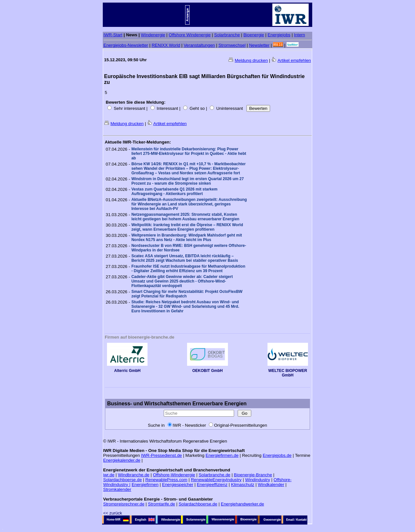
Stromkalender (117, 489)
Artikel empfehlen (294, 60)
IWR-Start (113, 35)
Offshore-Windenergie (174, 475)
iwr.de (109, 475)
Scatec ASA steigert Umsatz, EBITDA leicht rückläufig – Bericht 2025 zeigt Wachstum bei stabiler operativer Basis (185, 258)
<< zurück (113, 513)
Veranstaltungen (199, 45)
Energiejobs (279, 35)
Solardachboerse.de (122, 480)
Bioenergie (254, 35)
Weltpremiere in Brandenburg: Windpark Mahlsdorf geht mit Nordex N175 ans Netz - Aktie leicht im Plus (187, 237)
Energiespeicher (178, 485)
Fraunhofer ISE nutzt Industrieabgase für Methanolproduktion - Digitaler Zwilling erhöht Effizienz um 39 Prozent (188, 269)
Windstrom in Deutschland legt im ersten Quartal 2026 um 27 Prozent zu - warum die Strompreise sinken (188, 181)
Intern (300, 35)
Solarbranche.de (215, 475)
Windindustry (258, 480)
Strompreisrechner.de (124, 504)
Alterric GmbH (127, 369)
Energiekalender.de (122, 460)
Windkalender (271, 485)
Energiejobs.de (277, 455)
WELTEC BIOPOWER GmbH (288, 371)
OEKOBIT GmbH (207, 369)
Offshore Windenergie (190, 35)
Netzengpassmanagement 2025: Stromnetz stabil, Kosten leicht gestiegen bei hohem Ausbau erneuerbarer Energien (185, 217)
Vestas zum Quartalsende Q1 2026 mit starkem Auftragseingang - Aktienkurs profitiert (174, 191)
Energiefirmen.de (222, 455)
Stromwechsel (232, 45)
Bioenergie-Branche (253, 475)
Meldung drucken (251, 60)
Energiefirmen (145, 485)
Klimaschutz (243, 485)
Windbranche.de (134, 475)
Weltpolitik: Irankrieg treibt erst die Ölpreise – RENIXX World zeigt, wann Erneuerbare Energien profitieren (187, 227)
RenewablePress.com (166, 480)
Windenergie (153, 35)
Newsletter (259, 45)
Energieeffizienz (212, 485)
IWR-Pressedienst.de (161, 455)
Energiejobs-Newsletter (126, 45)
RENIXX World (166, 45)
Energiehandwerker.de (242, 504)
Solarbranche (227, 35)
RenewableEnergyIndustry (216, 480)
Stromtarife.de (161, 504)
